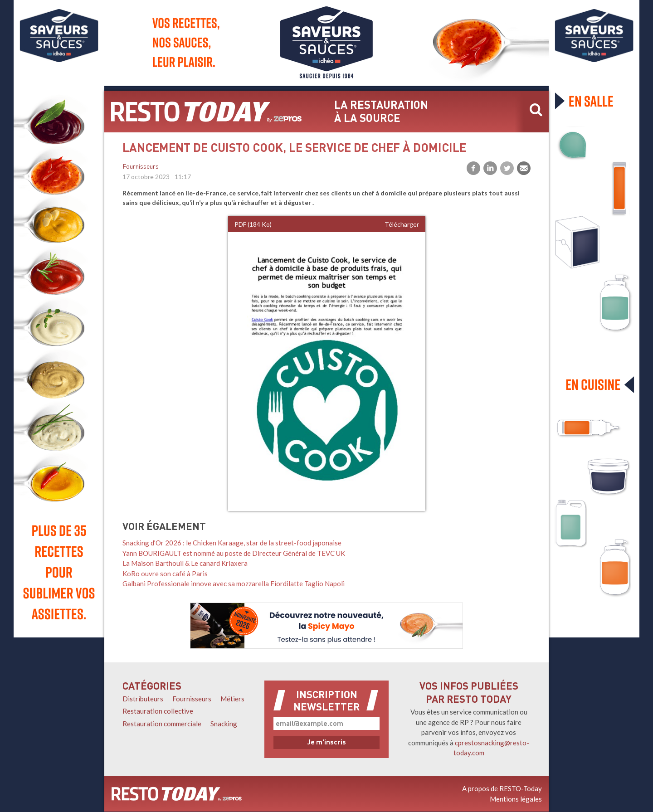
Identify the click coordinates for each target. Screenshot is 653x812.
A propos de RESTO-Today (502, 788)
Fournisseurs (141, 167)
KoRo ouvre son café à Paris (165, 574)
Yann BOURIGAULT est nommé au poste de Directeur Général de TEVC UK (234, 553)
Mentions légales (516, 799)
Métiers (232, 699)
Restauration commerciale (162, 724)
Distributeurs (143, 699)
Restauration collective (158, 711)
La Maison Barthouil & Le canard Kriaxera (185, 563)
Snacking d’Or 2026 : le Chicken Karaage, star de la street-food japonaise (232, 543)
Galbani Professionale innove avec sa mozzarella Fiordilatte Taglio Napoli (234, 583)
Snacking (224, 724)
